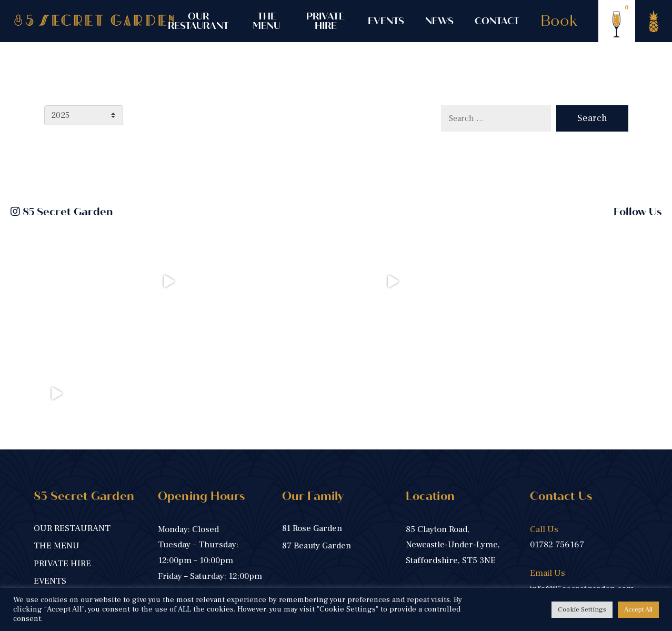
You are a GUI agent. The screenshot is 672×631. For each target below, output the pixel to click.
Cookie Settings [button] (582, 609)
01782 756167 (557, 433)
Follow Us (638, 212)
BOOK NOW (184, 511)
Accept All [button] (638, 609)
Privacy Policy (220, 587)
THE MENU (267, 21)
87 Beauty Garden (317, 434)
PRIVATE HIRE (325, 21)
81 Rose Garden (312, 416)
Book (559, 21)
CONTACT (497, 21)
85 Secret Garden (62, 212)
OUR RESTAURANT (198, 21)
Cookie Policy (284, 587)
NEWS (439, 21)
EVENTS (386, 21)
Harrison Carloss (603, 587)
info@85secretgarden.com (582, 477)
